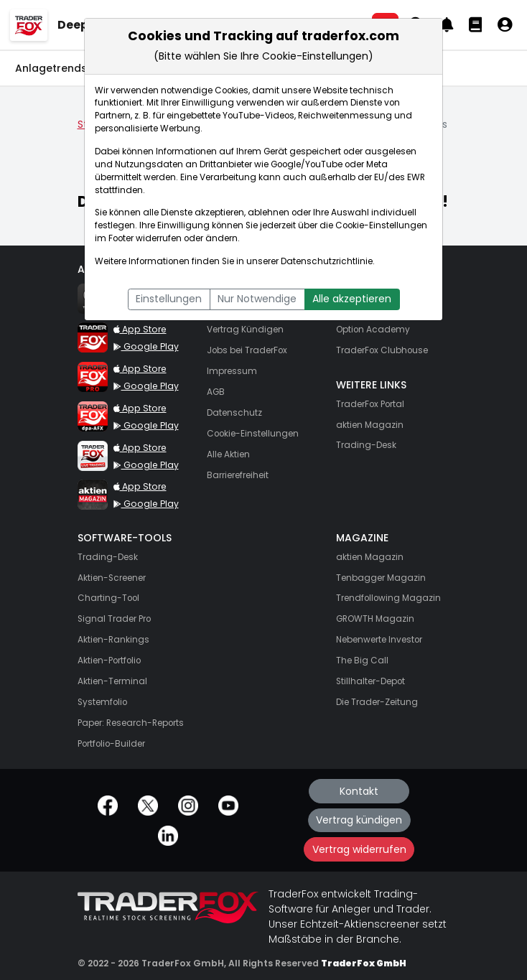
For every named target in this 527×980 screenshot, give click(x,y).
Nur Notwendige (257, 299)
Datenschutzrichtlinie (327, 261)
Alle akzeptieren (352, 299)
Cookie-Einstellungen (381, 225)
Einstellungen (169, 299)
